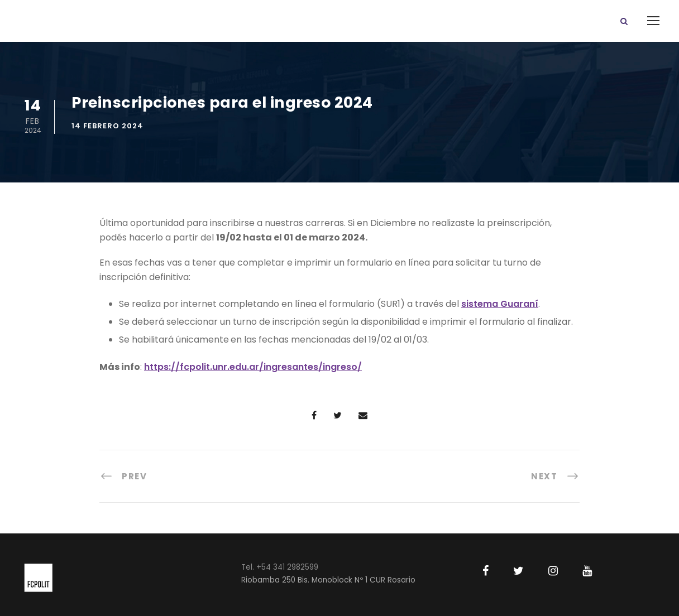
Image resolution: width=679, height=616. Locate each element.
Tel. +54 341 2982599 (280, 567)
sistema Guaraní (500, 304)
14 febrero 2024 (107, 126)
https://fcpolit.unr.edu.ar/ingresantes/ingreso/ (253, 367)
